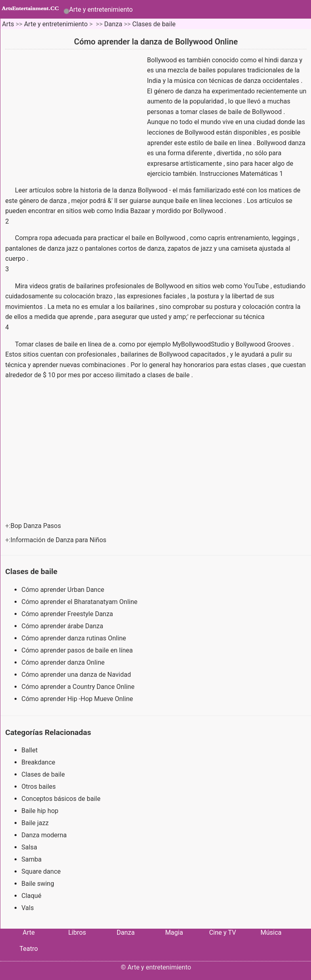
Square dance (41, 871)
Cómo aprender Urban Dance (64, 590)
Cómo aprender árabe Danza (63, 626)
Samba (32, 859)
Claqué (31, 896)
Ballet (29, 750)
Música (271, 932)
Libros (77, 932)
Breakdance (38, 762)
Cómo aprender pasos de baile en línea (78, 650)
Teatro (29, 949)
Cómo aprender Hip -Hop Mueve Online (78, 699)
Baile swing (38, 884)
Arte (29, 932)
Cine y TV (223, 932)
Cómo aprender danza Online (64, 662)
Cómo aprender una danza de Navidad (77, 675)
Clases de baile (154, 24)
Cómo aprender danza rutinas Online (75, 638)
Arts (8, 24)
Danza (113, 24)
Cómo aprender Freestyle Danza (68, 614)
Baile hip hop (40, 811)
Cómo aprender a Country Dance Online (79, 687)
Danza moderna (44, 835)
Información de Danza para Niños (59, 540)
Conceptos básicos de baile (61, 799)
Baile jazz (35, 823)
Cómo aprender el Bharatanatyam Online (80, 602)
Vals (28, 908)
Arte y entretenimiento (101, 10)
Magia (174, 932)
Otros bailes (39, 787)
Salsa (29, 847)
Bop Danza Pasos (37, 526)
